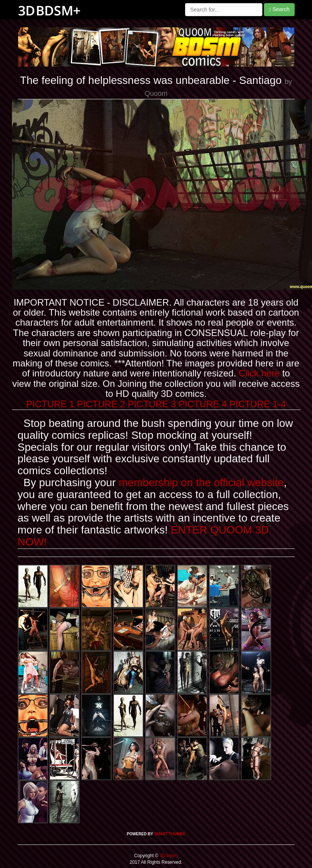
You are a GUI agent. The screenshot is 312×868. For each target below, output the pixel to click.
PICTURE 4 (203, 404)
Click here (259, 373)
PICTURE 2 (101, 404)
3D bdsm (168, 856)
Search (279, 9)
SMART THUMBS (169, 834)
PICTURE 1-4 (258, 404)
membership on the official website (201, 483)
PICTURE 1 (50, 404)
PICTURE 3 (152, 404)
